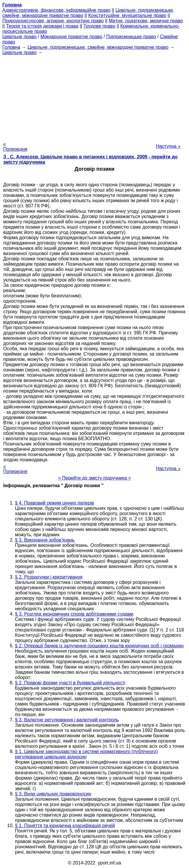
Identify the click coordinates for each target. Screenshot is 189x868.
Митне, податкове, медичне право (146, 21)
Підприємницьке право (131, 37)
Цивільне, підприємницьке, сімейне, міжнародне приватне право (98, 47)
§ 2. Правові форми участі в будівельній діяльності (70, 683)
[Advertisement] (95, 96)
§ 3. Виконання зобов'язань (45, 540)
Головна (11, 47)
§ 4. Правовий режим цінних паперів (54, 503)
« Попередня (15, 146)
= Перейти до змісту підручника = (95, 478)
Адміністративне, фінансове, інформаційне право (56, 10)
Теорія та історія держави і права (42, 26)
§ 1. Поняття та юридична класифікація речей (65, 826)
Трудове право (99, 26)
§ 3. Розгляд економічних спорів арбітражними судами (74, 614)
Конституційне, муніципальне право (127, 15)
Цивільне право (19, 37)
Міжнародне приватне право (71, 37)
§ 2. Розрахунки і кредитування (49, 577)
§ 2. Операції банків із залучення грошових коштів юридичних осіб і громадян (99, 646)
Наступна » (168, 146)
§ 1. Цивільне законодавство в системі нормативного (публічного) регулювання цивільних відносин (86, 754)
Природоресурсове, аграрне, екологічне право (53, 21)
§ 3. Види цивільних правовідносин (53, 794)
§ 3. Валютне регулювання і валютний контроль (67, 720)
